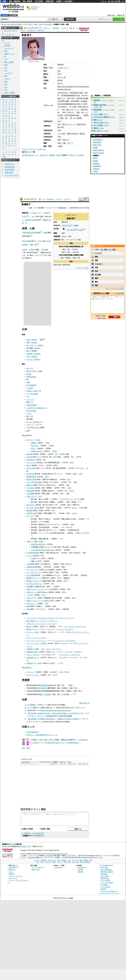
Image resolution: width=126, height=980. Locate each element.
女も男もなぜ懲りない (35, 584)
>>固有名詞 (54, 764)
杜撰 (96, 267)
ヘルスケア (8, 73)
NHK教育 (53, 672)
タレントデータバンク (31, 149)
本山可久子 (44, 155)
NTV (40, 496)
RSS (71, 898)
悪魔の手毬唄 (49, 601)
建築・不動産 (9, 62)
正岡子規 (68, 115)
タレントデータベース (33, 28)
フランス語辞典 (105, 880)
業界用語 (7, 46)
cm (62, 84)
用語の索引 (56, 28)
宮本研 (44, 250)
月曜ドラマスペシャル (35, 589)
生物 (6, 82)
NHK (38, 440)
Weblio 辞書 (114, 1)
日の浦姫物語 (31, 385)
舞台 (78, 112)
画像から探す (36, 870)
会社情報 (80, 870)
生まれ (66, 93)
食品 (6, 84)
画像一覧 (72, 28)
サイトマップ (13, 878)
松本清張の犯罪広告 (38, 544)
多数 (80, 118)
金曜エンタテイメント (35, 601)
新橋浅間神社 (98, 140)
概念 (96, 282)
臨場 (28, 606)
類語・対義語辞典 (15, 1)
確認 (96, 278)
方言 (6, 90)
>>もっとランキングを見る (115, 289)
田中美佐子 (49, 762)
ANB (41, 541)
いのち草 (30, 595)
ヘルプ (123, 1)
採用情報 (80, 872)
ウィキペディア (30, 199)
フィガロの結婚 (32, 394)
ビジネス (7, 43)
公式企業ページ (82, 867)
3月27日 (60, 93)
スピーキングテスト (12, 175)
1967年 (25, 250)
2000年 (37, 359)
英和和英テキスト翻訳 (33, 809)
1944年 (64, 225)
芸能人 (30, 24)
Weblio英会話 (10, 167)
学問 (6, 65)
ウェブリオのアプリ (38, 867)
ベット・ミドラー (39, 638)
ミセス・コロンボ (33, 655)
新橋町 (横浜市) (99, 150)
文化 (6, 68)
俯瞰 (96, 285)
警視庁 (83, 110)
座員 (59, 98)
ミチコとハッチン (33, 675)
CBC (46, 477)
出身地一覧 (41, 30)
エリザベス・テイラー (65, 618)
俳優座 (45, 233)
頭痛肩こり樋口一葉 (34, 391)
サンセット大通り (33, 632)
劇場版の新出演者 (100, 105)
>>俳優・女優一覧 (83, 764)
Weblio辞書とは (13, 867)
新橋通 (95, 161)
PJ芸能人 (75, 743)
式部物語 (30, 354)
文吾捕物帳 (31, 564)
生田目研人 (63, 762)
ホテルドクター (32, 598)
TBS (63, 110)
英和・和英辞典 (27, 1)
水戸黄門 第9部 (32, 513)
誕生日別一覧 (32, 30)
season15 (74, 134)
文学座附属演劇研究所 (69, 96)
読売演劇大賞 (43, 688)
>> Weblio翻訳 (119, 293)
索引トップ (48, 28)
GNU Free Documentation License (57, 854)
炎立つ (34, 448)
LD (36, 649)
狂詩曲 (76, 115)
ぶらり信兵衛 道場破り (35, 482)
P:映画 (69, 743)
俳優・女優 (38, 24)
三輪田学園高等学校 (29, 233)
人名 (25, 24)
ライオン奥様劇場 (33, 556)
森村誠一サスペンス (34, 581)
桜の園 (29, 374)
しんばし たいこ (63, 68)
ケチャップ (31, 672)
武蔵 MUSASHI (37, 451)
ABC (73, 598)
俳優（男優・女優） (46, 740)
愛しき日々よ (31, 345)
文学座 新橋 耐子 (33, 732)
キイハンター (31, 463)
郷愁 (28, 351)
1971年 (84, 96)
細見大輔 (42, 762)
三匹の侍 (30, 457)
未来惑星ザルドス (33, 658)
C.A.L (81, 468)
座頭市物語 (31, 491)
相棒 (80, 107)
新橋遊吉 (96, 163)
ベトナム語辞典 (105, 887)
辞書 (4, 1)
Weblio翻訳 (104, 874)
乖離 (96, 260)
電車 (6, 51)
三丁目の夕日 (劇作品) (101, 117)
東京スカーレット (73, 110)
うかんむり (99, 264)
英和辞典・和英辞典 (107, 872)
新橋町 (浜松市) (99, 153)
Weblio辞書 (31, 857)
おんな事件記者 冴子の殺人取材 (43, 550)
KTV (69, 479)
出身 (76, 93)
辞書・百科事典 (10, 93)
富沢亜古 (81, 155)
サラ (43, 649)
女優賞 (67, 101)
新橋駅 (95, 171)
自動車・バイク (10, 54)
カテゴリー (67, 199)
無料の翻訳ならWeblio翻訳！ (35, 8)
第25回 (79, 98)
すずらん (30, 359)
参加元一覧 (121, 15)
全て (3, 41)
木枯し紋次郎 (31, 468)
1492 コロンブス (33, 624)
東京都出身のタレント (30, 155)
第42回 (73, 101)
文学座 (31, 250)
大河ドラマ (31, 440)
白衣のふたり (31, 604)
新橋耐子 (33, 705)
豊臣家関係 (97, 110)
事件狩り (30, 485)
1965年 (64, 236)
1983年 (34, 342)
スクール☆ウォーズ (34, 572)
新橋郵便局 (97, 166)
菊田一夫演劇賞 (81, 101)
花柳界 (29, 241)
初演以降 (97, 100)
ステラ (29, 638)
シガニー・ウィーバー (48, 624)
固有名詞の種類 (16, 24)
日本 (68, 230)
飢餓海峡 (30, 510)
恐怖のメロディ (32, 629)
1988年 (37, 348)
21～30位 (112, 250)
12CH (74, 508)
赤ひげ (29, 465)
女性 (59, 71)
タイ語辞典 (104, 885)
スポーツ (7, 79)
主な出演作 (62, 107)
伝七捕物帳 (31, 494)
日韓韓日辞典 (50, 1)
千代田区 (80, 230)
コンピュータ (9, 48)
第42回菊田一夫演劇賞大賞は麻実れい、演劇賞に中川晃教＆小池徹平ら (54, 719)
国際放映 (77, 553)
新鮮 (96, 257)
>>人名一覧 (62, 764)
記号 (4, 157)
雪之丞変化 (31, 460)
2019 (59, 137)
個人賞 (77, 104)
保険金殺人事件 (32, 652)
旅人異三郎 (31, 474)
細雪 (28, 342)
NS (87, 110)
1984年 (40, 345)
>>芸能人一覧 (71, 764)
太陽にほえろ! (32, 496)
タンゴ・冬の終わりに (35, 422)
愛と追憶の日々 (32, 621)
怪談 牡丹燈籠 (32, 405)
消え (70, 112)
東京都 (60, 80)
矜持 (96, 271)
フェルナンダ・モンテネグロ (64, 641)
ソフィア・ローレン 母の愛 (36, 643)
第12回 (60, 104)
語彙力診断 (9, 172)
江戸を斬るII (31, 488)
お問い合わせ (59, 867)
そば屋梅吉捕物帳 (33, 553)
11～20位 (104, 250)
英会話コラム (10, 164)
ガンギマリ (99, 253)
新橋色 (95, 158)
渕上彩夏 (98, 275)
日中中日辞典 (39, 1)
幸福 (28, 340)
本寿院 (52, 446)
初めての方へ (112, 15)
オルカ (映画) (98, 125)
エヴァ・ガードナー (53, 649)
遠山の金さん (31, 505)
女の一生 (30, 368)
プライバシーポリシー (16, 876)
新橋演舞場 (97, 142)
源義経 (34, 443)
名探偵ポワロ (31, 663)
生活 (6, 70)
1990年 (37, 354)
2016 (59, 130)
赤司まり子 (73, 155)
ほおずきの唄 (98, 123)
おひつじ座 (62, 77)
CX (56, 454)
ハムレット (31, 399)
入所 (78, 96)
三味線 (60, 146)
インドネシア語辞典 (107, 882)
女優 (81, 93)
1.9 (61, 127)
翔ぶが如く (35, 446)
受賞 (85, 104)
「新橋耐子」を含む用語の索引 (34, 833)
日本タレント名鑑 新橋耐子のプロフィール (42, 735)
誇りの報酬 (31, 575)
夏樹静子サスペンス (34, 578)
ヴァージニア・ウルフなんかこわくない (41, 618)
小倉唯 (69, 762)
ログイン (104, 1)
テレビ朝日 (73, 107)
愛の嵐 (29, 627)
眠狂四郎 (30, 454)
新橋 (95, 120)
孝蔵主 (55, 451)
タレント (70, 143)
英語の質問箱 (10, 170)
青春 (72, 115)
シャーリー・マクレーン (48, 621)
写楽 (28, 357)
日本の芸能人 (48, 24)
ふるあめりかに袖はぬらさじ (37, 408)
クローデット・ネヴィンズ (70, 655)
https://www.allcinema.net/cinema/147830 (55, 710)
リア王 (29, 413)
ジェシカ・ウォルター (65, 629)
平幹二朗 (64, 454)
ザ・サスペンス (32, 570)
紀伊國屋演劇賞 (68, 104)
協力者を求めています (57, 743)
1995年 (34, 357)
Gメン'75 (30, 516)
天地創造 (30, 649)
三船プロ (69, 564)
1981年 (34, 340)
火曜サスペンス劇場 (34, 592)
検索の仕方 (12, 870)
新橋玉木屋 (97, 145)
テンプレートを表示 (82, 268)
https (59, 87)
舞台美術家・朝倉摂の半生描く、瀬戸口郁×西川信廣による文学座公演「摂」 (56, 713)
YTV (43, 595)
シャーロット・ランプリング (75, 627)
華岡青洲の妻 (31, 377)
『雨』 (71, 118)
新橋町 (95, 148)
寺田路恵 (52, 155)
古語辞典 (59, 1)
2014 (59, 121)
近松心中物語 (31, 411)
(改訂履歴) (49, 856)
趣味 (6, 76)
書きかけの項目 (67, 740)
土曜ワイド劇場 (32, 541)
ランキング (64, 28)
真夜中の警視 (31, 479)
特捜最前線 (31, 567)
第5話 (82, 134)
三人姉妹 (30, 388)
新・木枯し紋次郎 (33, 508)
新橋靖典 (96, 169)
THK (46, 604)
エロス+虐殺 (98, 114)
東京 (24, 241)
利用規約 (11, 874)
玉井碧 (58, 155)
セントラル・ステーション (36, 641)
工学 (6, 59)
